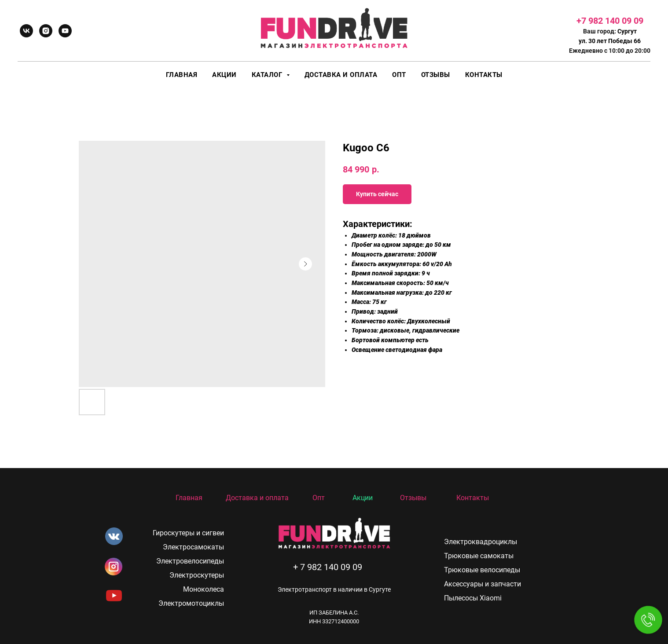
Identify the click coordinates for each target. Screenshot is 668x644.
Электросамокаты (193, 547)
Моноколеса (204, 589)
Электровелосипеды (190, 561)
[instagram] (46, 31)
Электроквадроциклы (481, 542)
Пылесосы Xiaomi (473, 598)
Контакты (484, 75)
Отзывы (436, 75)
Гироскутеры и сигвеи (188, 533)
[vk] (26, 31)
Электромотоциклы (191, 603)
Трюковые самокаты (479, 556)
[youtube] (65, 31)
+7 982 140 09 (605, 21)
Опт (399, 75)
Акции (224, 75)
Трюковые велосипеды (482, 570)
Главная (182, 75)
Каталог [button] (268, 75)
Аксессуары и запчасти (483, 584)
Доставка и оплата (341, 75)
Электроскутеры (197, 575)
